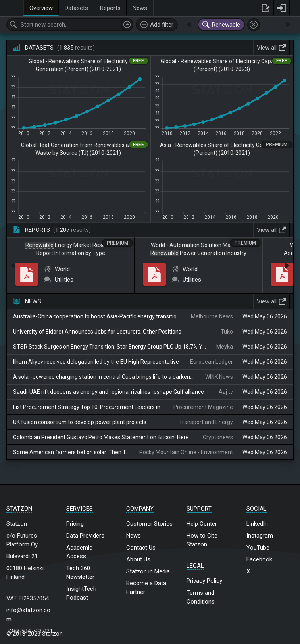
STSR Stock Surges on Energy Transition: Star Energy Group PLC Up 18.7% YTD (110, 347)
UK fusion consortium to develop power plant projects (80, 422)
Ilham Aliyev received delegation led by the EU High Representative (96, 362)
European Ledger (212, 362)
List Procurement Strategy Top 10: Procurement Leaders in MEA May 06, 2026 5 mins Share (88, 407)
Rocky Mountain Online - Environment (186, 452)
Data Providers (85, 536)
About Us (138, 559)
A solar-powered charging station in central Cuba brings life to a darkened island (104, 377)
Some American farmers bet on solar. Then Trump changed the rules (71, 452)
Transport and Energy (206, 422)
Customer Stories (149, 524)
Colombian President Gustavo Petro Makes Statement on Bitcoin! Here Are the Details (103, 437)
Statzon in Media (148, 571)
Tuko (227, 332)
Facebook (259, 559)
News (134, 536)
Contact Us (141, 548)
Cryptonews (218, 437)
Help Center (202, 524)
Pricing (75, 524)
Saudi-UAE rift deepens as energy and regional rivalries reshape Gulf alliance (109, 392)
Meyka (225, 347)
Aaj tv (226, 392)
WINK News (219, 377)
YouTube (258, 548)
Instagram (260, 536)
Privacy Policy (204, 581)
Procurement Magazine (203, 407)
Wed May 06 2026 (265, 316)
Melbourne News (212, 316)
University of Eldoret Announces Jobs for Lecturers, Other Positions (97, 332)
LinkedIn (257, 524)
